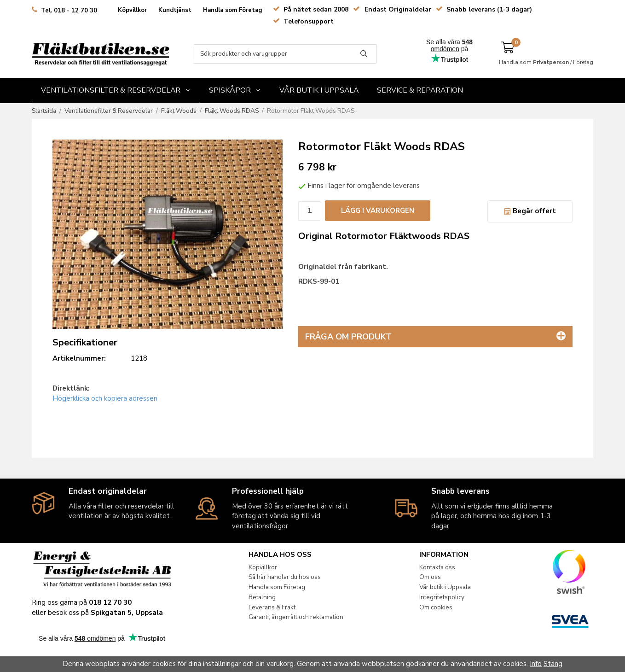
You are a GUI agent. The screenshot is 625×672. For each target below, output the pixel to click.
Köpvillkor (132, 10)
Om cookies (436, 607)
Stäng (553, 664)
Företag (583, 62)
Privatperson (551, 62)
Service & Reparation (420, 90)
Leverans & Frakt (272, 607)
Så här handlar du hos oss (285, 577)
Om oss (430, 577)
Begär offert (530, 211)
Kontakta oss (437, 567)
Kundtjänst (175, 10)
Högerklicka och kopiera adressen (105, 398)
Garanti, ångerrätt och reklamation (296, 617)
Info (536, 664)
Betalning (262, 597)
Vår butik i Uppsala (319, 90)
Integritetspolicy (442, 597)
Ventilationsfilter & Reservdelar (116, 90)
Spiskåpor (235, 90)
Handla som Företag (233, 10)
